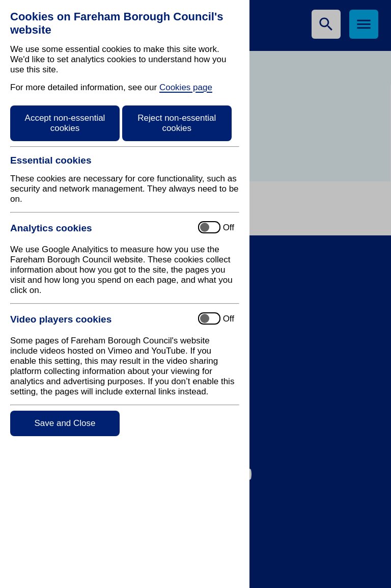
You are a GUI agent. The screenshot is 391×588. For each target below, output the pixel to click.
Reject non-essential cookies (177, 123)
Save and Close (65, 423)
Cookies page (186, 87)
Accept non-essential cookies (65, 123)
